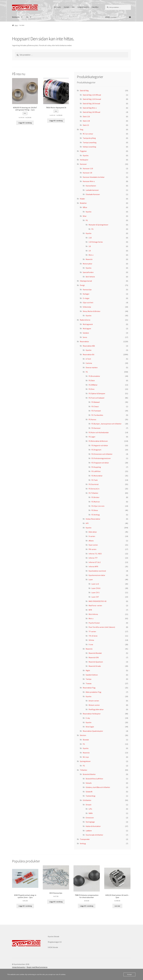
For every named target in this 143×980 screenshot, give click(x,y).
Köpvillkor (95, 7)
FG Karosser (96, 428)
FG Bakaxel (96, 402)
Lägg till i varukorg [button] (25, 123)
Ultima (91, 640)
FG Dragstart (96, 450)
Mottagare (87, 328)
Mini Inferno (93, 614)
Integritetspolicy (83, 7)
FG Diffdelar (93, 385)
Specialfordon (88, 272)
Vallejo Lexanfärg (89, 147)
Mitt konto (57, 7)
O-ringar (86, 298)
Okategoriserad (86, 281)
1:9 (90, 251)
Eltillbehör (87, 800)
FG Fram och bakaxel (96, 398)
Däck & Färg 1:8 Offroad (91, 112)
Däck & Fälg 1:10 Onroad (92, 99)
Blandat (86, 740)
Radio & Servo (85, 320)
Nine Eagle (90, 727)
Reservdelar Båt (89, 346)
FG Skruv (95, 510)
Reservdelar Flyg (89, 688)
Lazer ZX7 (95, 597)
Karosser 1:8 (87, 173)
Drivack (88, 805)
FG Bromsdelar (94, 376)
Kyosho (86, 155)
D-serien (92, 536)
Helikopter (84, 160)
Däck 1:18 (86, 121)
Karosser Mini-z (89, 181)
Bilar (85, 216)
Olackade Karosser (93, 194)
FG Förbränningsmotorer (101, 458)
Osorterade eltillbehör (94, 835)
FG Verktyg (96, 515)
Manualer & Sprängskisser (98, 225)
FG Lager (92, 437)
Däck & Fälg (84, 90)
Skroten (83, 735)
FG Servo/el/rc (94, 489)
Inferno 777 (93, 558)
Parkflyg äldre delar (96, 709)
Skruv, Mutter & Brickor (92, 311)
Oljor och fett (88, 303)
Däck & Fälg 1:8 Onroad (91, 103)
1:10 (90, 238)
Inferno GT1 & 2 (95, 562)
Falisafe (89, 783)
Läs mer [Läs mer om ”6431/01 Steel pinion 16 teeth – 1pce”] (117, 906)
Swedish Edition (92, 675)
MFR (90, 610)
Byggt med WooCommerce (37, 967)
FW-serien (92, 549)
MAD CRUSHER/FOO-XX (97, 601)
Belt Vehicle (90, 277)
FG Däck (92, 380)
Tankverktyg (90, 796)
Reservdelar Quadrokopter (93, 731)
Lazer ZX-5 (95, 592)
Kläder (82, 199)
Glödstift (89, 792)
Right (88, 670)
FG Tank (94, 480)
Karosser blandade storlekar (94, 177)
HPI (87, 523)
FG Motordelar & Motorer (98, 441)
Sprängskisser (85, 761)
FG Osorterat (94, 484)
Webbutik (16, 17)
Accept (129, 974)
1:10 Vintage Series (96, 242)
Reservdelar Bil (89, 354)
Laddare (89, 831)
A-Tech (88, 359)
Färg (82, 129)
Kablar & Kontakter (93, 826)
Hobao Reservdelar (93, 519)
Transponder (85, 839)
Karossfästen (91, 186)
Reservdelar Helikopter (92, 714)
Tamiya (88, 679)
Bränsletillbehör (89, 774)
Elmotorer (90, 818)
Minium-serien (94, 705)
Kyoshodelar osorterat (97, 571)
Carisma (89, 363)
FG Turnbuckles (97, 415)
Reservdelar (84, 341)
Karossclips (87, 290)
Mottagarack (88, 324)
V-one (91, 644)
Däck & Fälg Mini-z (90, 108)
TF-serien (92, 631)
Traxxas (89, 683)
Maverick (89, 259)
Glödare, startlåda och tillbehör (98, 787)
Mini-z (91, 255)
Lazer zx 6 (95, 584)
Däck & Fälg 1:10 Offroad (92, 95)
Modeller (83, 203)
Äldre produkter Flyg (93, 692)
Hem (16, 25)
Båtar (85, 207)
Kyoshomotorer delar (97, 575)
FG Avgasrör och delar (100, 445)
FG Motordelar (97, 476)
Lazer (91, 579)
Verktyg (83, 843)
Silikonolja (87, 307)
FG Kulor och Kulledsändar (99, 432)
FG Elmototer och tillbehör (102, 454)
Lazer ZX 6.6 (96, 588)
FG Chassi (95, 406)
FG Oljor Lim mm (98, 506)
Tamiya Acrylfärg (89, 138)
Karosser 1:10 (88, 168)
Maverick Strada (95, 666)
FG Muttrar (96, 502)
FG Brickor (95, 497)
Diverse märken (92, 367)
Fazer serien (93, 545)
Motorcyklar (87, 264)
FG (27, 17)
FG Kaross (92, 419)
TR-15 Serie (93, 636)
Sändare (86, 333)
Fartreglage (90, 822)
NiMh (91, 813)
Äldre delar (93, 532)
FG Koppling (96, 467)
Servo (85, 337)
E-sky (88, 718)
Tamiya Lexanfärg (90, 142)
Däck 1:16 (86, 116)
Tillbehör (84, 770)
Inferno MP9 (93, 566)
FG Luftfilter (96, 471)
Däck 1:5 (86, 125)
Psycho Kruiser (94, 623)
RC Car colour (88, 134)
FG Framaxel (96, 411)
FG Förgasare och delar (100, 463)
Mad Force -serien (95, 605)
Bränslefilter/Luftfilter (94, 779)
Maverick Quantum (96, 662)
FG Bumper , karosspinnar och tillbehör (106, 424)
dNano (91, 541)
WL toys (86, 757)
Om (73, 7)
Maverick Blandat (95, 653)
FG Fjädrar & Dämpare (97, 393)
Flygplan (83, 151)
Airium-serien (94, 701)
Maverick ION (94, 657)
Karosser (83, 164)
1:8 (90, 246)
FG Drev (91, 389)
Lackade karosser (92, 190)
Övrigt (82, 285)
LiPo (90, 809)
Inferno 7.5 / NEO (95, 554)
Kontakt (67, 7)
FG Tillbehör (93, 493)
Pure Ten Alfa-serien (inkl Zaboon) (102, 627)
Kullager (86, 294)
